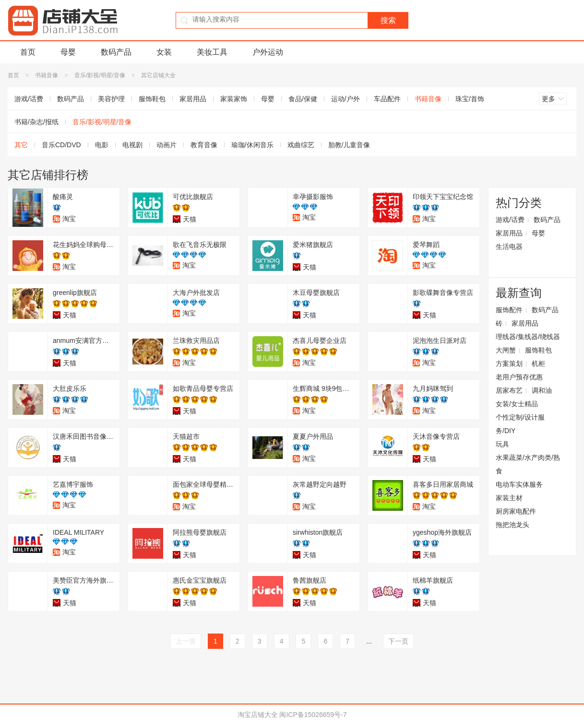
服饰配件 (509, 310)
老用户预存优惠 (519, 377)
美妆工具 (212, 52)
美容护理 (111, 99)
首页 (28, 52)
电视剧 (132, 145)
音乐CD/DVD (61, 145)
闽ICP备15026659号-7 (313, 715)
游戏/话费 (29, 99)
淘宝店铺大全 (258, 715)
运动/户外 (346, 99)
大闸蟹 (506, 350)
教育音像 (204, 145)
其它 (21, 145)
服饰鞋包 (152, 99)
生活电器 (509, 247)
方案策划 (509, 364)
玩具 (502, 444)
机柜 (538, 364)
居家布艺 (509, 390)
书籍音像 (47, 75)
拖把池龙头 (512, 525)
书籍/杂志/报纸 (36, 122)
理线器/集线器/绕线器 (528, 337)
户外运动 (268, 52)
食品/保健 (303, 99)
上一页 (186, 641)
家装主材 (509, 498)
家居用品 (193, 99)
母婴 (68, 52)
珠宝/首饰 (470, 99)
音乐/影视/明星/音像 (100, 75)
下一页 (398, 641)
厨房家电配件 (516, 511)
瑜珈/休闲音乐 (252, 145)
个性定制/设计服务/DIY (520, 424)
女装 (164, 52)
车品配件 (387, 99)
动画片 (167, 145)
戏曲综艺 (301, 145)
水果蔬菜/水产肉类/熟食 (528, 464)
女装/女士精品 (517, 404)
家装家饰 (234, 99)
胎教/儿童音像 (349, 145)
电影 (102, 145)
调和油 (542, 390)
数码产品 (116, 52)
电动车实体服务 (519, 484)
